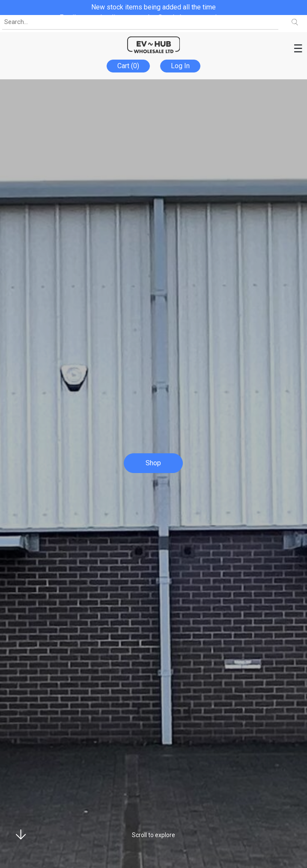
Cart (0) (128, 66)
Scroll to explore (153, 835)
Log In (180, 66)
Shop (153, 463)
